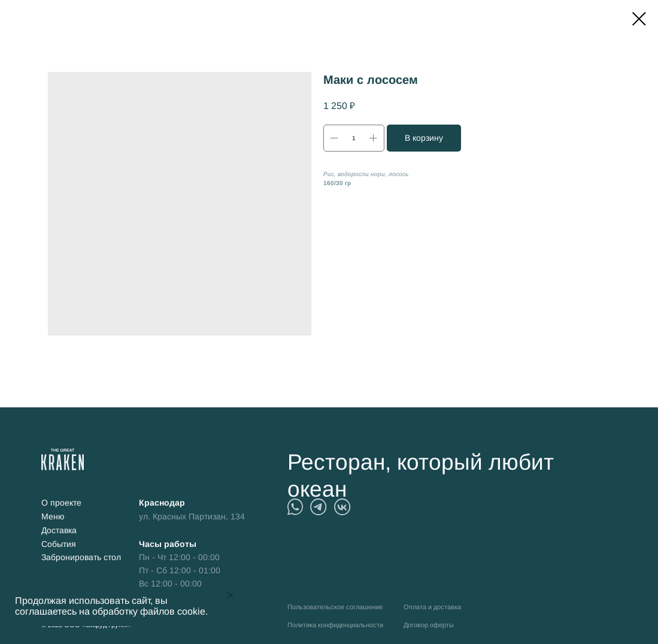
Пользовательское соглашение (335, 607)
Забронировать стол (81, 557)
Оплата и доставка (432, 607)
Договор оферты (429, 625)
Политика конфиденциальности (335, 625)
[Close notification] (231, 595)
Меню (53, 517)
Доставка (59, 530)
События (59, 544)
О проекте (61, 503)
